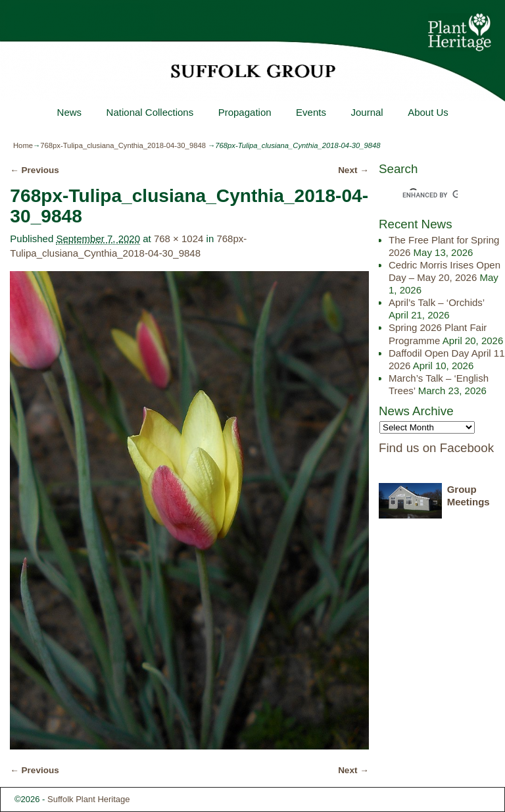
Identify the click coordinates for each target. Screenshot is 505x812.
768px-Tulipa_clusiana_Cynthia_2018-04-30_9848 (123, 145)
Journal (367, 112)
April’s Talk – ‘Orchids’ (437, 302)
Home (23, 145)
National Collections (150, 112)
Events (311, 112)
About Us (428, 112)
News (69, 112)
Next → (353, 170)
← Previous (34, 170)
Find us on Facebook (436, 448)
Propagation (244, 112)
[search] (430, 195)
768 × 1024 (179, 239)
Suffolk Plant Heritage (89, 799)
